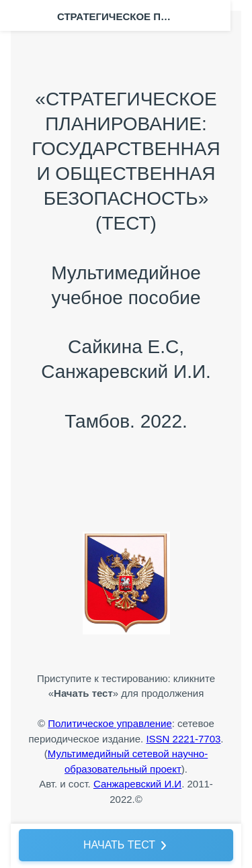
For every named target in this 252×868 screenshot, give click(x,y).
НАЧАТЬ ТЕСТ (119, 845)
